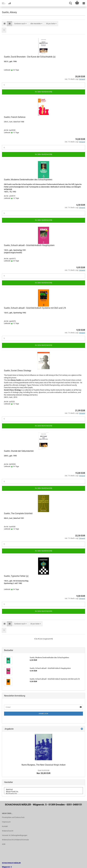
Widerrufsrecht (8, 831)
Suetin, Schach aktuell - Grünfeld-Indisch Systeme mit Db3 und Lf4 (35, 308)
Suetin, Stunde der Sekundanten (19, 451)
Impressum (6, 822)
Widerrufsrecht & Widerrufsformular (15, 840)
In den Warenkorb (43, 92)
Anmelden (43, 714)
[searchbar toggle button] (70, 3)
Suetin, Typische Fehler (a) (16, 576)
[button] (5, 24)
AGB (4, 844)
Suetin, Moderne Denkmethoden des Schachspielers (28, 180)
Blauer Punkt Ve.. (43, 792)
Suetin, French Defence (15, 117)
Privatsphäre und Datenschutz (13, 817)
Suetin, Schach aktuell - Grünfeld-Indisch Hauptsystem (29, 245)
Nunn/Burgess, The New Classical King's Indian (44, 765)
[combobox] (20, 24)
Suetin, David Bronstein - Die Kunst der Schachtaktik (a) (30, 57)
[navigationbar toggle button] (84, 3)
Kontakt (5, 826)
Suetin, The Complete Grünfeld (18, 513)
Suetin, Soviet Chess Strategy (18, 371)
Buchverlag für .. (43, 794)
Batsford (43, 790)
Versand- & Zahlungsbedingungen (15, 835)
